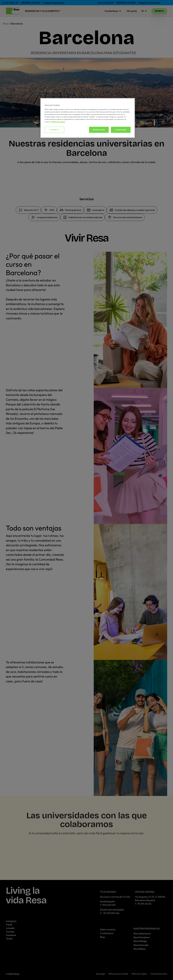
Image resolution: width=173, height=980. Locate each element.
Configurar (54, 130)
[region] (88, 118)
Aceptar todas (121, 130)
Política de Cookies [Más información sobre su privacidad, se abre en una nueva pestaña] (58, 122)
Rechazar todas (99, 130)
